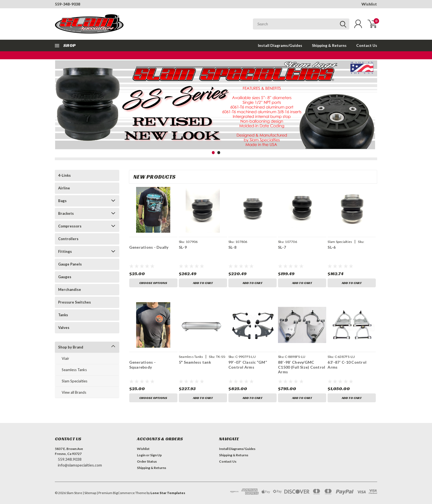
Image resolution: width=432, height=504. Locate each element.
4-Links (64, 175)
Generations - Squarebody (142, 365)
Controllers (68, 239)
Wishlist (369, 4)
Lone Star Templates (168, 493)
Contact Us (367, 45)
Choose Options (153, 283)
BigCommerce (124, 493)
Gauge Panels (70, 264)
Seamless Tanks (74, 370)
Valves (64, 328)
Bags (62, 201)
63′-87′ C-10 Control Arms (347, 365)
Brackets (66, 213)
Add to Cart (203, 283)
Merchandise (70, 289)
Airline (64, 188)
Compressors (70, 226)
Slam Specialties (75, 381)
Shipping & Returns (329, 45)
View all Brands (74, 392)
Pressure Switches (75, 302)
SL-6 (332, 247)
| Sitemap (89, 493)
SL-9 (183, 247)
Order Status (147, 461)
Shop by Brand (71, 347)
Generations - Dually (149, 247)
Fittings (65, 251)
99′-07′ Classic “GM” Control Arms (248, 365)
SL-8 (232, 247)
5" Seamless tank (195, 362)
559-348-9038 (67, 4)
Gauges (65, 277)
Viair (65, 358)
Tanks (63, 315)
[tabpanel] (216, 108)
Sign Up (156, 455)
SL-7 (282, 247)
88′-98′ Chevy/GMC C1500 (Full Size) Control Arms (302, 367)
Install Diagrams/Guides (280, 45)
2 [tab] (219, 153)
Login (141, 455)
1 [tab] (213, 153)
